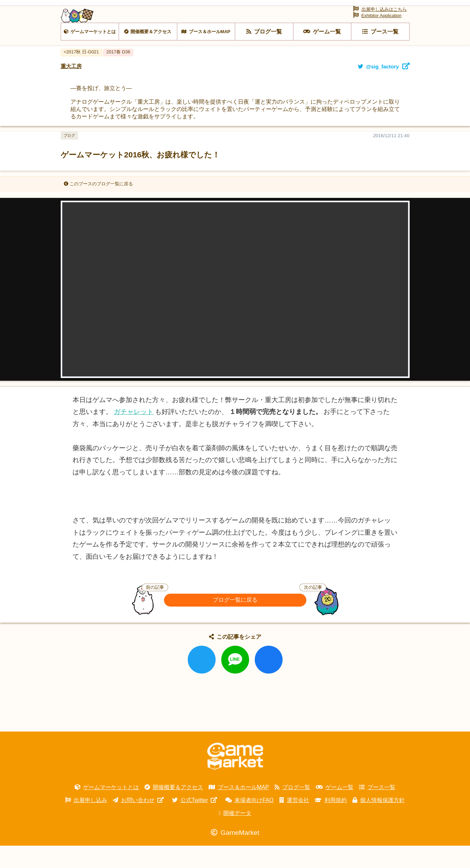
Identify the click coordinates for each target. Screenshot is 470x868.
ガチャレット (134, 434)
